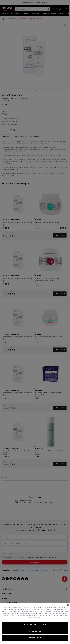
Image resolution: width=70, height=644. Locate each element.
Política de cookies (35, 618)
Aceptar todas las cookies (35, 625)
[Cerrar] (68, 605)
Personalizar (35, 638)
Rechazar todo (35, 631)
